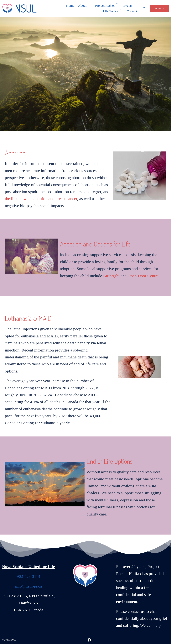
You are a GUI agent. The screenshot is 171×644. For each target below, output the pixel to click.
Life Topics (110, 11)
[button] (145, 8)
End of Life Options (110, 461)
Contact (132, 11)
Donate (160, 8)
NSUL (26, 8)
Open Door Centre (143, 276)
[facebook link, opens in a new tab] (89, 639)
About (82, 6)
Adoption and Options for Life (95, 244)
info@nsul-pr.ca (28, 586)
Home (70, 6)
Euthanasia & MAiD (28, 318)
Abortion (15, 153)
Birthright (111, 276)
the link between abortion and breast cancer (41, 199)
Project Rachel (105, 6)
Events (128, 6)
